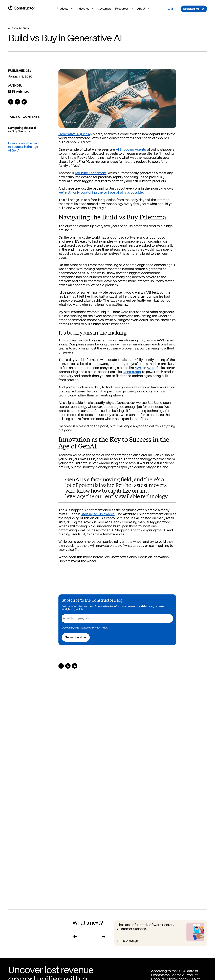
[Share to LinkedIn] (24, 102)
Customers (105, 9)
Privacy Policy (100, 628)
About (144, 9)
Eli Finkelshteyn (20, 92)
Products (65, 9)
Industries (85, 9)
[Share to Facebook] (11, 102)
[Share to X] (17, 102)
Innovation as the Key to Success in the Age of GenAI (23, 147)
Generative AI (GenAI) (75, 134)
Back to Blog (18, 29)
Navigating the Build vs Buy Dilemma (22, 130)
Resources (124, 9)
